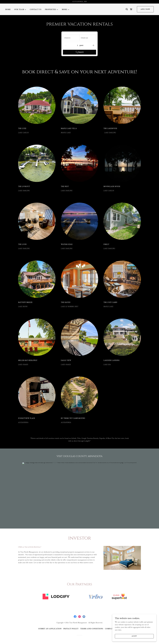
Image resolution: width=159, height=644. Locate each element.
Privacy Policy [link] (71, 629)
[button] (20, 10)
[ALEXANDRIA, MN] (79, 2)
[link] (131, 9)
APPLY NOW (145, 9)
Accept (134, 636)
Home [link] (8, 10)
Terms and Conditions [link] (92, 629)
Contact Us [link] (36, 10)
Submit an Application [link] (50, 629)
